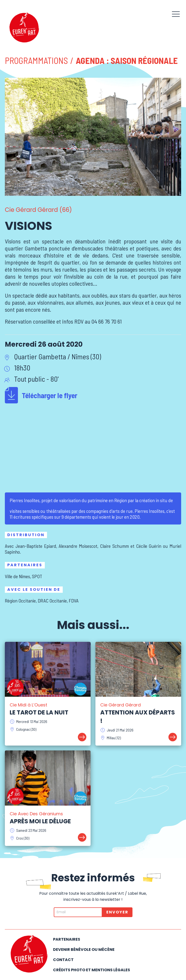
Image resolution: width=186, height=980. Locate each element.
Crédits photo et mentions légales (92, 970)
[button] (176, 13)
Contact (63, 960)
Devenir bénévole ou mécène (84, 950)
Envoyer (117, 912)
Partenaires (67, 939)
